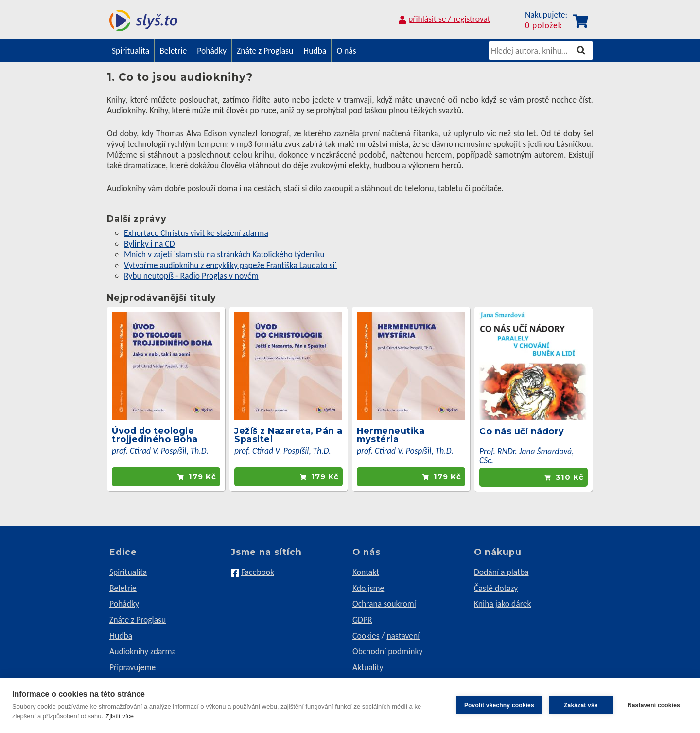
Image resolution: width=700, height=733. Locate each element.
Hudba (315, 51)
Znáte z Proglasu (265, 51)
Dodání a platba (501, 572)
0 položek (544, 26)
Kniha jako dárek (502, 604)
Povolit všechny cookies (499, 705)
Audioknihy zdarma (143, 651)
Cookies (366, 636)
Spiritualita (131, 51)
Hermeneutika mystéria (391, 435)
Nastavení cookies (654, 705)
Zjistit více (120, 716)
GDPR (362, 620)
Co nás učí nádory (522, 431)
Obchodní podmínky (387, 651)
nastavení (403, 636)
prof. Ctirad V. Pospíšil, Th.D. (160, 451)
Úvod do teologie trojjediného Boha (155, 435)
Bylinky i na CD (149, 244)
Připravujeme (132, 667)
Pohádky (212, 51)
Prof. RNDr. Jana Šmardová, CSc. (527, 456)
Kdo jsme (368, 588)
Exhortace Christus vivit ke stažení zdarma (196, 233)
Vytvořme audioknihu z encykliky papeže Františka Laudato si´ (230, 265)
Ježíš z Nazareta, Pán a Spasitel (289, 435)
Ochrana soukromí (384, 604)
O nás (346, 51)
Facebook (258, 572)
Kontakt (366, 572)
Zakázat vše (581, 705)
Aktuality (368, 667)
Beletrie (173, 51)
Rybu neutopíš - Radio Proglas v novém (191, 276)
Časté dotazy (496, 588)
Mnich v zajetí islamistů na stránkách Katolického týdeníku (224, 254)
